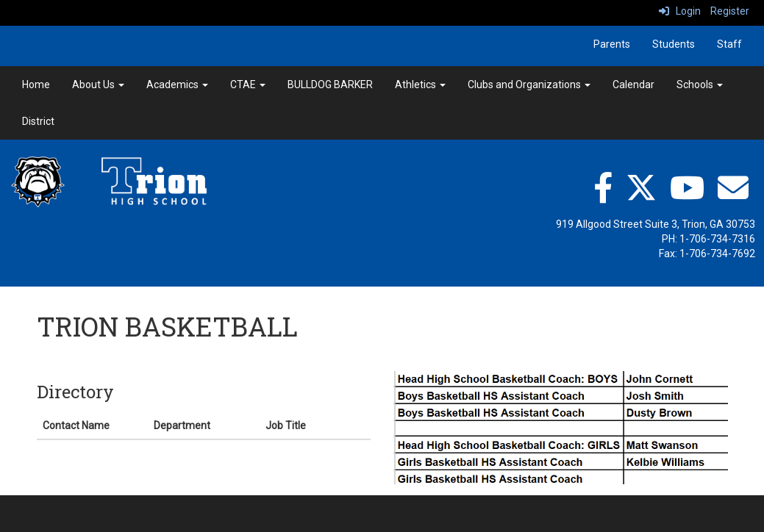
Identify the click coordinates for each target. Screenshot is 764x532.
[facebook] (603, 187)
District (38, 121)
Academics (177, 85)
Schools (700, 85)
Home (36, 85)
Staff (729, 44)
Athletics (420, 85)
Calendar (633, 85)
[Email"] (733, 187)
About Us (98, 85)
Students (674, 44)
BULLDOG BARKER (330, 85)
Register (730, 11)
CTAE (248, 85)
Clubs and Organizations (529, 85)
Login (680, 11)
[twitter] (641, 187)
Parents (612, 44)
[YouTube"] (687, 187)
